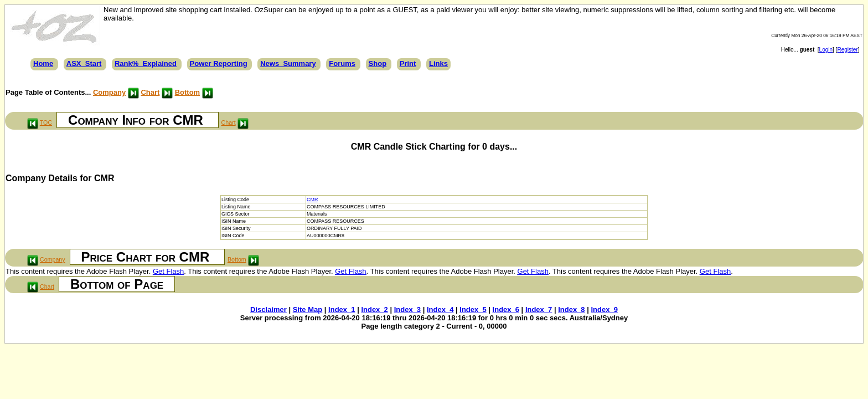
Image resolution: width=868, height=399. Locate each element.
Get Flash (168, 271)
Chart (150, 92)
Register (847, 50)
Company (109, 92)
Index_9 (604, 310)
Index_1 (342, 310)
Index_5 (473, 310)
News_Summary (288, 63)
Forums (342, 63)
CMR (312, 199)
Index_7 (539, 310)
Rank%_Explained (146, 63)
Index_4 (440, 310)
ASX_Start (84, 63)
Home (43, 63)
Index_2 (374, 310)
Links (438, 63)
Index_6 (506, 310)
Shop (378, 63)
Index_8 (571, 310)
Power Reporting (219, 63)
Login (826, 50)
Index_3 (407, 310)
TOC (46, 122)
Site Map (308, 310)
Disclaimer (268, 310)
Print (408, 63)
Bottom (188, 92)
